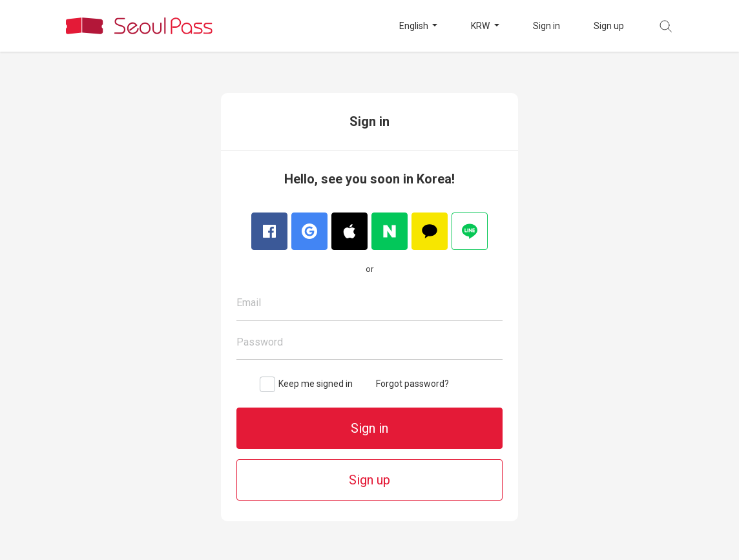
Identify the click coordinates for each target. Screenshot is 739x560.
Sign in (546, 26)
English (415, 26)
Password (260, 342)
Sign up (609, 26)
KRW (481, 26)
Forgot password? (412, 384)
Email (249, 303)
